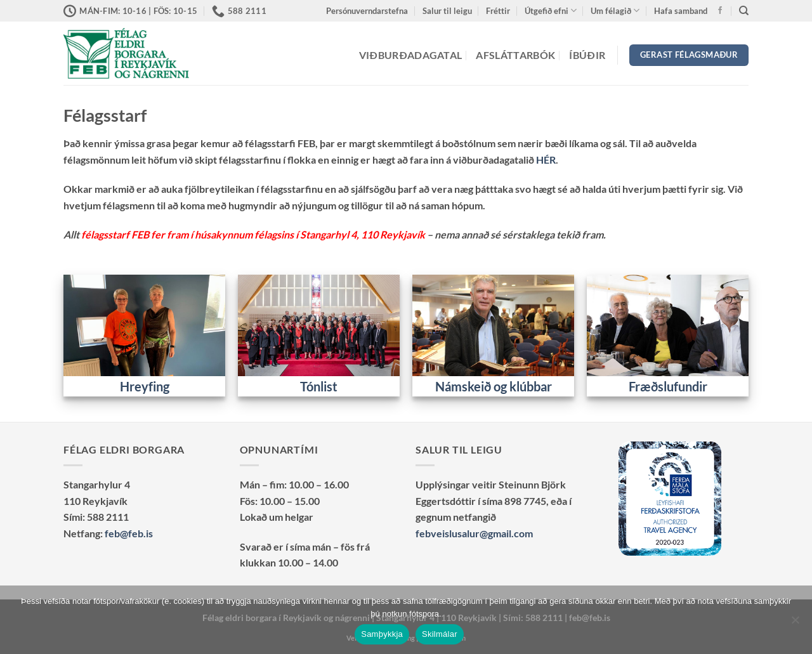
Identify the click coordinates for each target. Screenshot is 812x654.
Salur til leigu (447, 11)
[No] (795, 624)
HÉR (546, 160)
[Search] (744, 11)
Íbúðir (587, 55)
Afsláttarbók (515, 55)
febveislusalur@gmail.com (474, 533)
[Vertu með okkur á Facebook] (720, 11)
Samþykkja (382, 634)
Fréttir (498, 11)
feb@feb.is (129, 533)
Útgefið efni (551, 10)
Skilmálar (440, 634)
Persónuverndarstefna (367, 11)
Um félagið (615, 10)
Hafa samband (681, 11)
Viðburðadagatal (411, 55)
